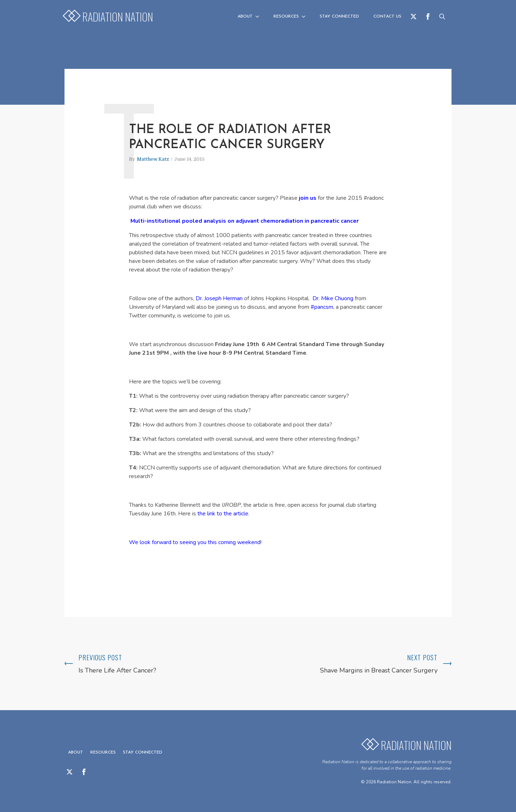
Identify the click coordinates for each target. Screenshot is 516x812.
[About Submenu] (259, 16)
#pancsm (322, 307)
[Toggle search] (442, 16)
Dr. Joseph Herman (219, 298)
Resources (286, 16)
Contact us (387, 16)
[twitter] (414, 16)
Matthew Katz (153, 159)
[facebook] (428, 16)
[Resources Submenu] (306, 16)
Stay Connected (339, 16)
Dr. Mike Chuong (333, 298)
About (245, 16)
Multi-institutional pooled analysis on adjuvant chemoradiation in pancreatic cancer (245, 221)
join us (308, 198)
